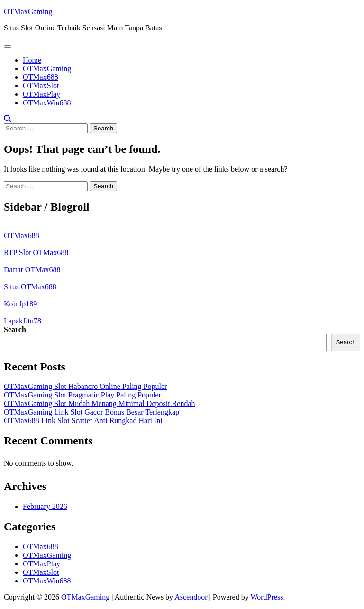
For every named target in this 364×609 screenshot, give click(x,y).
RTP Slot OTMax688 (36, 253)
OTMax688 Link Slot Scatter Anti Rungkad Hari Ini (83, 420)
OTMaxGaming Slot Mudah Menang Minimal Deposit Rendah (100, 403)
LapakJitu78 (23, 321)
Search (15, 329)
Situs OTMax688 (30, 287)
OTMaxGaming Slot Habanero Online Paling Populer (85, 386)
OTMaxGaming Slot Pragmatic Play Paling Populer (82, 395)
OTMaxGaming (28, 12)
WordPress (267, 597)
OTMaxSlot (41, 86)
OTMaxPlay (41, 94)
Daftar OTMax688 (32, 270)
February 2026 (45, 506)
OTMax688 (41, 77)
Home (32, 60)
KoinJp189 (20, 304)
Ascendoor (191, 597)
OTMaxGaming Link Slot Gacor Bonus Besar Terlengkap (91, 412)
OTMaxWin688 (47, 103)
